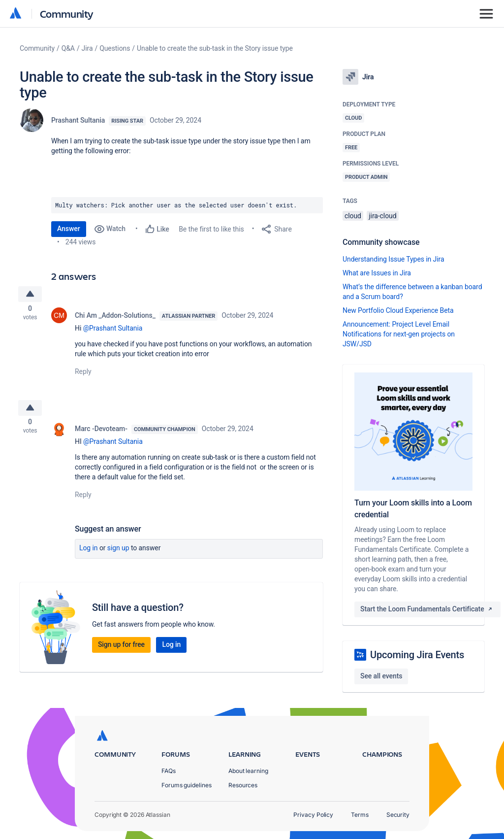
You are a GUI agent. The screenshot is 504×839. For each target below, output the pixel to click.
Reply (83, 374)
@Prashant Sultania (113, 331)
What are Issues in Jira (377, 273)
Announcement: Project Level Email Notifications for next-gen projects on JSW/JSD (399, 334)
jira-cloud (382, 216)
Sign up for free (121, 650)
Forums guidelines (187, 785)
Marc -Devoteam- (101, 434)
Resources (243, 785)
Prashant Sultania (78, 120)
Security (398, 815)
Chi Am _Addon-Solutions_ (115, 318)
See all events (381, 676)
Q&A (68, 48)
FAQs (169, 771)
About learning (248, 771)
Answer (69, 229)
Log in (89, 553)
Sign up (118, 553)
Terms (360, 815)
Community (67, 14)
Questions (115, 48)
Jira (87, 48)
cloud (353, 216)
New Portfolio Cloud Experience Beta (398, 310)
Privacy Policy (313, 815)
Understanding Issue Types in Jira (394, 259)
